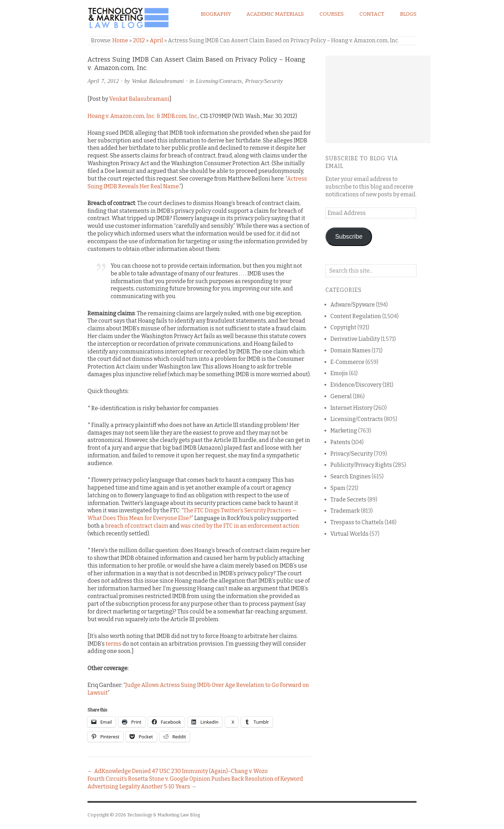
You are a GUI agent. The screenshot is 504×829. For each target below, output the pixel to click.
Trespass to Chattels (357, 522)
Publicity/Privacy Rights (361, 465)
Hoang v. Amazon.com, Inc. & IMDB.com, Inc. (143, 116)
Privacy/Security (264, 81)
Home (120, 40)
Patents (340, 442)
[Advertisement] (378, 99)
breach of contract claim (137, 526)
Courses (332, 14)
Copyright (343, 327)
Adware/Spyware (353, 305)
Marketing (344, 431)
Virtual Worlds (349, 534)
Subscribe (349, 237)
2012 (139, 40)
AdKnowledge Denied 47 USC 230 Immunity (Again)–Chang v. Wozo (181, 771)
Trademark (345, 511)
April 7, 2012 (103, 81)
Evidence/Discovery (356, 385)
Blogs (408, 14)
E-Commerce (347, 362)
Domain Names (351, 350)
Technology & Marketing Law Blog (163, 815)
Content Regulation (356, 316)
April (156, 40)
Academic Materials (275, 14)
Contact (372, 14)
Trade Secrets (348, 500)
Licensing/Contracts (219, 81)
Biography (216, 14)
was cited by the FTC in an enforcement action (240, 526)
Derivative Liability (355, 339)
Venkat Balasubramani (158, 81)
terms (114, 644)
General (341, 396)
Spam (338, 488)
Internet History (351, 408)
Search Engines (351, 476)
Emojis (339, 373)
